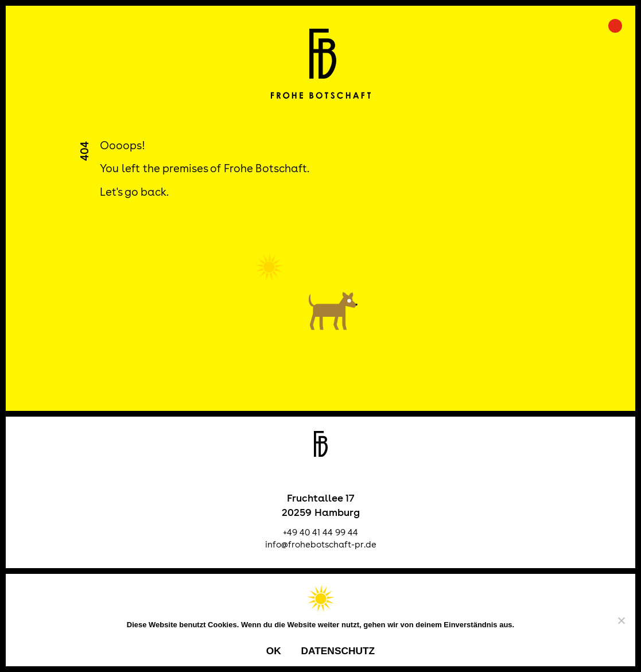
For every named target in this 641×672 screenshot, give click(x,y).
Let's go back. (134, 192)
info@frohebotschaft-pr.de (321, 544)
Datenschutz (338, 651)
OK (274, 651)
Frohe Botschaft (320, 64)
